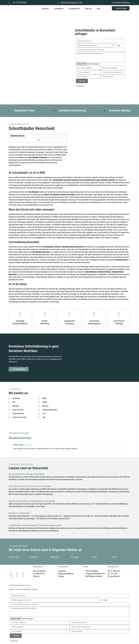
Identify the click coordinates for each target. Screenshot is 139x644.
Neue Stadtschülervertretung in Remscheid (26, 474)
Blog (98, 9)
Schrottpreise (59, 9)
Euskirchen (34, 557)
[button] (10, 447)
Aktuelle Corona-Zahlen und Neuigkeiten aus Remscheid (32, 501)
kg (119, 45)
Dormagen (75, 557)
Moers (115, 557)
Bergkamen (55, 557)
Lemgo (94, 557)
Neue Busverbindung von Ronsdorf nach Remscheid (30, 486)
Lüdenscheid (14, 557)
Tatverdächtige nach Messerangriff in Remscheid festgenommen (35, 525)
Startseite (45, 9)
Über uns (88, 9)
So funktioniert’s (74, 9)
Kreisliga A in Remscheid (19, 513)
